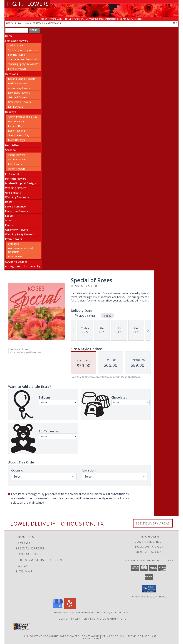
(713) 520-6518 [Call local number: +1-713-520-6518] (55, 23)
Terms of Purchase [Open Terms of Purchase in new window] (142, 636)
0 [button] (175, 23)
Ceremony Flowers (17, 230)
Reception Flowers (16, 211)
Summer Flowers (18, 159)
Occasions (11, 74)
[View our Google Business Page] (58, 608)
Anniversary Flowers (20, 88)
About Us (11, 220)
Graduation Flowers (19, 102)
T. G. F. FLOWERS (27, 4)
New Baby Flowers (19, 93)
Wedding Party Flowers (19, 234)
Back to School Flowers (22, 79)
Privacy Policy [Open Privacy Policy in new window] (113, 636)
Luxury (9, 216)
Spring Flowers (17, 155)
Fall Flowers (15, 164)
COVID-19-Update (16, 262)
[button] (149, 589)
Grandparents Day (19, 135)
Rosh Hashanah (17, 131)
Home (9, 36)
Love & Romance (15, 206)
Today (107, 316)
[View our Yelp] (70, 608)
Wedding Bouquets (17, 197)
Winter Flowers (17, 169)
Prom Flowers (13, 239)
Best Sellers (12, 145)
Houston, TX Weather (72, 619)
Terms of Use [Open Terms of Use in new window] (92, 638)
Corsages (13, 244)
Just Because (16, 107)
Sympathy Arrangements (22, 50)
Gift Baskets (13, 193)
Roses (9, 202)
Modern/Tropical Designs (21, 183)
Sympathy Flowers (17, 41)
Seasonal (11, 150)
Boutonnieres (16, 256)
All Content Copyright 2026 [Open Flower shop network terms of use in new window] (45, 636)
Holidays (11, 112)
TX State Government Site (108, 619)
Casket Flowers (17, 45)
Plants (9, 225)
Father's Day (15, 126)
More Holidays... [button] (17, 140)
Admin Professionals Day (23, 117)
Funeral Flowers (17, 69)
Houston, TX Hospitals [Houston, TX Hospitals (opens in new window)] (113, 612)
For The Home (17, 55)
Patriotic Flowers (16, 179)
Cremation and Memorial (23, 59)
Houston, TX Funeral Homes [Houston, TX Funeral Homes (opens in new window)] (74, 612)
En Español (12, 174)
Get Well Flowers (18, 97)
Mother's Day (16, 121)
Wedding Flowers (16, 188)
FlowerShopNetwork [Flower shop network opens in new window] (83, 636)
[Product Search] (17, 30)
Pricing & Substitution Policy (23, 266)
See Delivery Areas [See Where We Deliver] (153, 523)
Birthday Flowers (18, 83)
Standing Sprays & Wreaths (24, 64)
